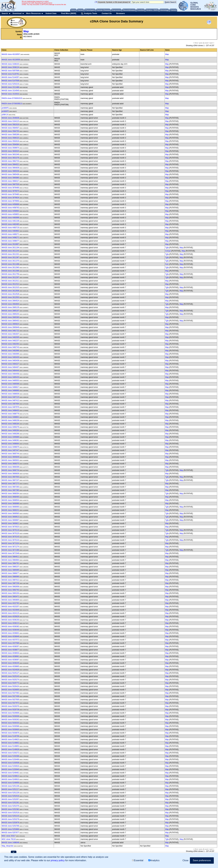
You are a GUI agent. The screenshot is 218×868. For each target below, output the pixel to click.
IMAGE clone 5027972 (10, 703)
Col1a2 (168, 251)
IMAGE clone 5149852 (10, 743)
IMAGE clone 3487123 (10, 397)
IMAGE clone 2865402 (10, 321)
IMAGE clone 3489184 (10, 424)
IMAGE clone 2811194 (10, 248)
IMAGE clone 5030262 (10, 720)
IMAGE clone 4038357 (10, 646)
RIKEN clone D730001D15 (12, 98)
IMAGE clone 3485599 (10, 384)
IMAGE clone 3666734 (10, 470)
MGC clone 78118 (9, 839)
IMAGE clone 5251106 (10, 786)
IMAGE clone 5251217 (10, 789)
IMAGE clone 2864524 (10, 301)
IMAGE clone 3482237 (10, 341)
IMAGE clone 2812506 (10, 291)
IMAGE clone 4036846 (10, 636)
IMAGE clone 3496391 (10, 440)
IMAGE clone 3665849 (10, 457)
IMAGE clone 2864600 (10, 304)
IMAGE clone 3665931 (10, 460)
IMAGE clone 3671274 (10, 547)
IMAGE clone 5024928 (10, 670)
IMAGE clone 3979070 (10, 191)
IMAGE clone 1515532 (10, 94)
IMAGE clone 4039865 (10, 666)
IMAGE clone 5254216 (10, 84)
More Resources (33, 13)
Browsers (121, 13)
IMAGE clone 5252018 (10, 796)
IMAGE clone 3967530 (10, 184)
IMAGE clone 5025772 (10, 683)
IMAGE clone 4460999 (10, 218)
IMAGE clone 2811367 (10, 258)
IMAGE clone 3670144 (10, 540)
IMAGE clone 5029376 (10, 706)
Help (8, 10)
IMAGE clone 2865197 (10, 311)
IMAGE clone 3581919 (10, 125)
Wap (26, 31)
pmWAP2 (5, 111)
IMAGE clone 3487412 (10, 400)
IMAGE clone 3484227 (10, 364)
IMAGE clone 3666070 (10, 464)
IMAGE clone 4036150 (10, 620)
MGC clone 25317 (9, 836)
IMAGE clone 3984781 (10, 563)
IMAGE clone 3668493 (10, 497)
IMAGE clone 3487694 (10, 404)
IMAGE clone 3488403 (10, 410)
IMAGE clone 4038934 (10, 653)
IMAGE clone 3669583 (10, 513)
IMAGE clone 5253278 (10, 819)
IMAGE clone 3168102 (10, 64)
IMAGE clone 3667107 (10, 480)
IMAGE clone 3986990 (10, 577)
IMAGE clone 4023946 (10, 610)
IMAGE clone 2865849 (10, 327)
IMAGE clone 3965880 (10, 178)
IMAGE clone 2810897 (10, 244)
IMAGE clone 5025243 (10, 676)
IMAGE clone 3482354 (10, 344)
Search (5, 13)
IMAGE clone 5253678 (10, 823)
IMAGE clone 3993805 (10, 600)
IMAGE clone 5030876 (10, 733)
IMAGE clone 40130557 (11, 54)
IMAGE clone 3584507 (10, 128)
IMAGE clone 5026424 (10, 686)
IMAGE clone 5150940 (10, 769)
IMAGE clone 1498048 (10, 843)
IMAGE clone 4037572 (10, 640)
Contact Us (107, 13)
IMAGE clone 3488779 (10, 414)
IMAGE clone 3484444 (10, 371)
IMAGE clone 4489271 (10, 234)
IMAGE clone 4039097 (10, 660)
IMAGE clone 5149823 (10, 740)
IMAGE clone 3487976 (10, 407)
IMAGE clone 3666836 (10, 474)
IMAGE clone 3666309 (10, 467)
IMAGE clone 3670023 (10, 527)
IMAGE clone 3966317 (10, 181)
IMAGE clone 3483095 (10, 354)
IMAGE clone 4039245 (10, 663)
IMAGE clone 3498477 (10, 241)
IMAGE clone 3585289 (10, 135)
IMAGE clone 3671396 (10, 550)
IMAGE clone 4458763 (10, 208)
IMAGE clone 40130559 (11, 60)
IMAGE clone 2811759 (10, 274)
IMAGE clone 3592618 (10, 141)
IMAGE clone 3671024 (10, 543)
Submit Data (51, 13)
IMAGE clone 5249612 (10, 776)
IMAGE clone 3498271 (10, 238)
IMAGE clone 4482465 (10, 224)
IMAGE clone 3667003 (10, 477)
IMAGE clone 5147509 (10, 81)
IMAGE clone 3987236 (10, 583)
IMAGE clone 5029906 (10, 713)
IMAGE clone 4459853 (10, 214)
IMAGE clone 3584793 (10, 131)
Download (17, 13)
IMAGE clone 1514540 (10, 91)
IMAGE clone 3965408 (10, 174)
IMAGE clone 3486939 (10, 394)
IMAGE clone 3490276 (10, 427)
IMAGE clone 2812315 (10, 287)
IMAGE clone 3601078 (10, 158)
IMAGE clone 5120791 (10, 74)
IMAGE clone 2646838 (10, 118)
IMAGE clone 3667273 (10, 484)
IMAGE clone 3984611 (10, 557)
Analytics (154, 860)
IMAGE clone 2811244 (10, 251)
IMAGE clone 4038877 (10, 650)
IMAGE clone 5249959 (10, 783)
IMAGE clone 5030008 (10, 716)
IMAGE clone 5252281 (10, 803)
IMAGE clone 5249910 (10, 779)
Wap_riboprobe (8, 846)
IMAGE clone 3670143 (10, 537)
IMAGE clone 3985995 (10, 570)
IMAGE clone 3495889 (10, 437)
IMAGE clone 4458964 (10, 211)
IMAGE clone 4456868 (10, 204)
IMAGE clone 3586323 (10, 138)
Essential (138, 860)
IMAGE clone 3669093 (10, 507)
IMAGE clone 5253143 (10, 816)
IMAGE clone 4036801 (10, 633)
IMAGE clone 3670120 (10, 533)
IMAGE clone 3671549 (10, 553)
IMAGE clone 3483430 (10, 357)
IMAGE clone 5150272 (10, 753)
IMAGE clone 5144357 (10, 77)
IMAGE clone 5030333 (10, 723)
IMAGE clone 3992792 (10, 590)
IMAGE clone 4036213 (10, 623)
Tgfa (167, 248)
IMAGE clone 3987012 (10, 580)
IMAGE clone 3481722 (10, 331)
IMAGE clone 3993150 (10, 593)
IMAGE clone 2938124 (10, 67)
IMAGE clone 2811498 (10, 264)
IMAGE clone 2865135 (10, 307)
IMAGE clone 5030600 (10, 730)
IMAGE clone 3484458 (10, 374)
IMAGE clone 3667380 (10, 490)
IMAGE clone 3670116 (10, 530)
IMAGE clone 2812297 (10, 277)
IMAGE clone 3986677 (10, 573)
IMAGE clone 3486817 (10, 387)
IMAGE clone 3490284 (10, 430)
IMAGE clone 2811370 (10, 261)
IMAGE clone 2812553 (10, 297)
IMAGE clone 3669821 (10, 523)
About (3, 10)
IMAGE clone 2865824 (10, 324)
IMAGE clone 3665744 (10, 454)
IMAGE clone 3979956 (10, 201)
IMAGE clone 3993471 (10, 597)
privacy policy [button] (58, 860)
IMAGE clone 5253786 (10, 826)
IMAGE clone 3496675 (10, 447)
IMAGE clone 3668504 (10, 500)
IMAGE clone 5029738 (10, 710)
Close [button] (185, 860)
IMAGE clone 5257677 (10, 833)
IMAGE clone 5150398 (10, 756)
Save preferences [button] (202, 860)
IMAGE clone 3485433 (10, 377)
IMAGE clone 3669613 (10, 517)
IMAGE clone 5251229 (10, 793)
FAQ (13, 10)
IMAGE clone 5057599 (10, 71)
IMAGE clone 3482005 (10, 337)
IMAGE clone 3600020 (10, 151)
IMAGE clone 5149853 (10, 746)
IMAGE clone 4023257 (10, 607)
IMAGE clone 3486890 (10, 390)
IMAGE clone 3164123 (10, 121)
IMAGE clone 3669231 (10, 510)
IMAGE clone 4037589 (10, 643)
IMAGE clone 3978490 (10, 188)
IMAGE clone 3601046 (10, 154)
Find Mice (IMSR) (69, 13)
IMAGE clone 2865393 (10, 317)
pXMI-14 (5, 115)
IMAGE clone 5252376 (10, 806)
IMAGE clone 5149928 (10, 749)
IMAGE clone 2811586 (10, 271)
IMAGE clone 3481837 (10, 334)
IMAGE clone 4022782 (10, 603)
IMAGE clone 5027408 (10, 696)
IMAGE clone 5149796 (10, 736)
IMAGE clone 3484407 (10, 367)
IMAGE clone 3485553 (10, 381)
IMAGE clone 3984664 (10, 560)
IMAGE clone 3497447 (10, 450)
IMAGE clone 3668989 (10, 504)
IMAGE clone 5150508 (10, 763)
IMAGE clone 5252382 (10, 809)
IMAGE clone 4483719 (10, 228)
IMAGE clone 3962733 (10, 161)
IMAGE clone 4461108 (10, 221)
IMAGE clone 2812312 (10, 284)
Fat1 (167, 264)
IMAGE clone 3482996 (10, 351)
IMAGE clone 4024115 (10, 613)
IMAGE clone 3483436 (10, 361)
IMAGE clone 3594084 (10, 145)
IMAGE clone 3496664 (10, 444)
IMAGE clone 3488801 (10, 417)
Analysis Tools (89, 14)
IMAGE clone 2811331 (10, 254)
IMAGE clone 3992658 (10, 587)
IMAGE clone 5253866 (10, 829)
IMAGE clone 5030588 (10, 726)
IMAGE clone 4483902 (10, 231)
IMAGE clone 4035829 (10, 617)
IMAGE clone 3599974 (10, 148)
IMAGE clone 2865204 (10, 314)
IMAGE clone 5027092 (10, 693)
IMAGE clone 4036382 (10, 627)
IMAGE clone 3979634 (10, 198)
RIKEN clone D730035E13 (12, 104)
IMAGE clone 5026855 (10, 690)
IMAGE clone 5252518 (10, 813)
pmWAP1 (5, 108)
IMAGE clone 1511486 (10, 87)
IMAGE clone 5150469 (10, 759)
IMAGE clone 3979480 (10, 194)
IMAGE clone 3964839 (10, 168)
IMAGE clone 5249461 (10, 773)
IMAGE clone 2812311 (10, 281)
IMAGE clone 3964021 (10, 164)
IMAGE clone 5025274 (10, 680)
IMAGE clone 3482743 (10, 347)
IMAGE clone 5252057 (10, 799)
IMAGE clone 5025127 (10, 673)
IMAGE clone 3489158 (10, 420)
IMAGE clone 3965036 (10, 171)
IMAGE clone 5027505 (10, 700)
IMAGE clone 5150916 (10, 766)
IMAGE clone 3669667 (10, 520)
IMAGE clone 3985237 (10, 567)
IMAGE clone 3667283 (10, 487)
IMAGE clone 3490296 (10, 434)
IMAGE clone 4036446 (10, 630)
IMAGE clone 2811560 (10, 268)
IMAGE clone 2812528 (10, 294)
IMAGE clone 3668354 (10, 494)
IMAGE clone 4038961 (10, 656)
